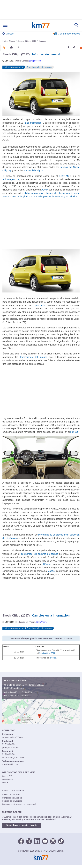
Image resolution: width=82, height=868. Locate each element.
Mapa (21, 688)
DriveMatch (7, 779)
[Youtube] (45, 841)
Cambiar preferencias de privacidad (19, 804)
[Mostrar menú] (5, 25)
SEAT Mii (64, 176)
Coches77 (7, 776)
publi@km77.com (10, 747)
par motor (41, 305)
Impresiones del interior (34, 357)
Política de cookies (11, 795)
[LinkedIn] (37, 841)
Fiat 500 (74, 432)
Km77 (41, 25)
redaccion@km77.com (13, 737)
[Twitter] (29, 841)
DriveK (5, 783)
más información (33, 123)
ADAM (45, 190)
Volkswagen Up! (11, 179)
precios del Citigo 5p (34, 170)
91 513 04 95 (21, 695)
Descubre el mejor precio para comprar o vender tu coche (41, 638)
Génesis (47, 564)
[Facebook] (21, 841)
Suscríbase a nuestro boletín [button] (22, 825)
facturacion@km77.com (13, 757)
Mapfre (51, 571)
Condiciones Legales (12, 798)
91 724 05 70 (25, 692)
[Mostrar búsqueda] (77, 25)
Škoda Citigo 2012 (47, 653)
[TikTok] (61, 841)
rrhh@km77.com (10, 764)
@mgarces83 (35, 61)
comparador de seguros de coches (40, 554)
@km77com (41, 622)
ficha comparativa (34, 193)
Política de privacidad (12, 801)
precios (53, 658)
